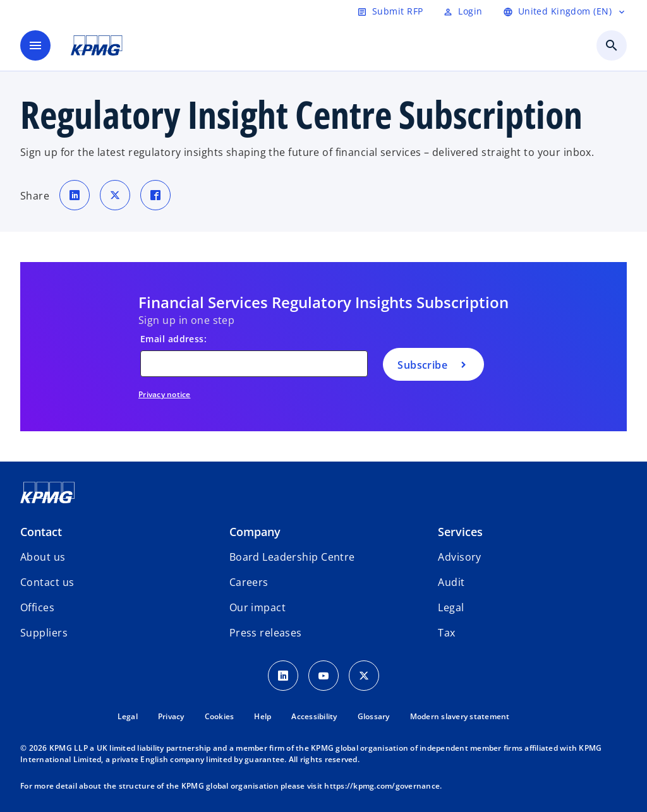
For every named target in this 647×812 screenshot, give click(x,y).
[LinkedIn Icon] (283, 676)
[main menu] (35, 45)
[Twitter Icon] (364, 676)
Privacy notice (165, 394)
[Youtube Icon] (323, 676)
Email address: (173, 339)
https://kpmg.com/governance (382, 786)
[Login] (463, 11)
